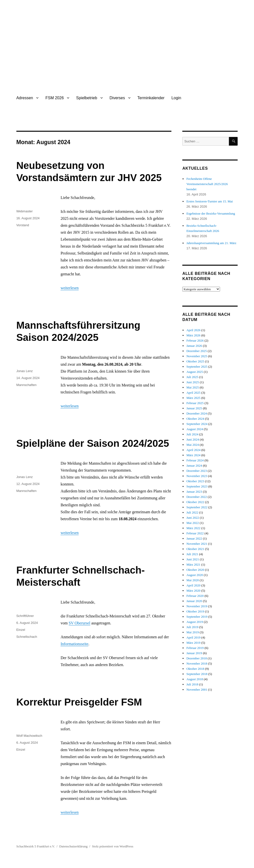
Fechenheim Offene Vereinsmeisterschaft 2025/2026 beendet (207, 184)
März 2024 (193, 455)
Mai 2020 (192, 580)
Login (176, 98)
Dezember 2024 (197, 413)
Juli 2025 (192, 377)
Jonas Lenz (25, 371)
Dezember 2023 (197, 471)
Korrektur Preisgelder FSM (79, 702)
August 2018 (195, 679)
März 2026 (193, 335)
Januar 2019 (194, 653)
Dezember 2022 (197, 497)
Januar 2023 (194, 492)
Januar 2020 (194, 601)
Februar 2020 (195, 596)
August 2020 (195, 575)
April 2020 (193, 585)
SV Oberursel (79, 623)
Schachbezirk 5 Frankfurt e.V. (36, 846)
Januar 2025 (194, 408)
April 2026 (193, 330)
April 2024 (193, 450)
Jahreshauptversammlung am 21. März (211, 243)
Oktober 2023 (195, 481)
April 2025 (193, 393)
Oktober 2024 (195, 419)
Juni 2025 (193, 382)
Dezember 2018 (197, 658)
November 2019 (197, 606)
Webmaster (25, 211)
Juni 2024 (193, 439)
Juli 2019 (192, 627)
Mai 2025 (192, 387)
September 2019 (197, 617)
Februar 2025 (195, 403)
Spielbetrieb (87, 98)
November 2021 (197, 544)
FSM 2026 (55, 98)
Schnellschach (27, 637)
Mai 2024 (192, 445)
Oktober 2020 (195, 570)
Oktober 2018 (195, 669)
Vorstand (23, 225)
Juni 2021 (193, 559)
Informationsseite (74, 644)
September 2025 (197, 367)
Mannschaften (27, 385)
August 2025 (195, 372)
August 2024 (195, 429)
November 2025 (197, 356)
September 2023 (197, 486)
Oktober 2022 (195, 502)
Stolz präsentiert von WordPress (113, 846)
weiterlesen (70, 288)
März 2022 (193, 528)
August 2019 (195, 622)
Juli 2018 (192, 684)
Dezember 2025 (197, 351)
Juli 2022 (192, 512)
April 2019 (193, 637)
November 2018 (197, 663)
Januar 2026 (194, 346)
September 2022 (197, 507)
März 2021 (193, 564)
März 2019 (193, 643)
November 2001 (197, 690)
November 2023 (197, 476)
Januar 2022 (194, 538)
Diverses (117, 98)
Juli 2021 (192, 554)
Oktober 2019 (195, 611)
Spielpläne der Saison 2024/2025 (93, 443)
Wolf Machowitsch (29, 736)
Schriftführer (25, 616)
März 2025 (193, 398)
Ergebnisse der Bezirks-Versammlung (211, 213)
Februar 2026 (195, 340)
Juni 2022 (193, 518)
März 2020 (193, 591)
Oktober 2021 (195, 549)
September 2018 (197, 674)
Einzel (21, 630)
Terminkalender (151, 98)
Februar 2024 (195, 460)
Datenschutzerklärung (73, 846)
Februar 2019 (195, 648)
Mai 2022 (192, 523)
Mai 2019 (192, 632)
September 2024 (197, 424)
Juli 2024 (192, 434)
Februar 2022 (195, 533)
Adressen (25, 98)
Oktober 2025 (195, 361)
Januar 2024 (194, 466)
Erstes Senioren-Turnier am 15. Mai (209, 201)
